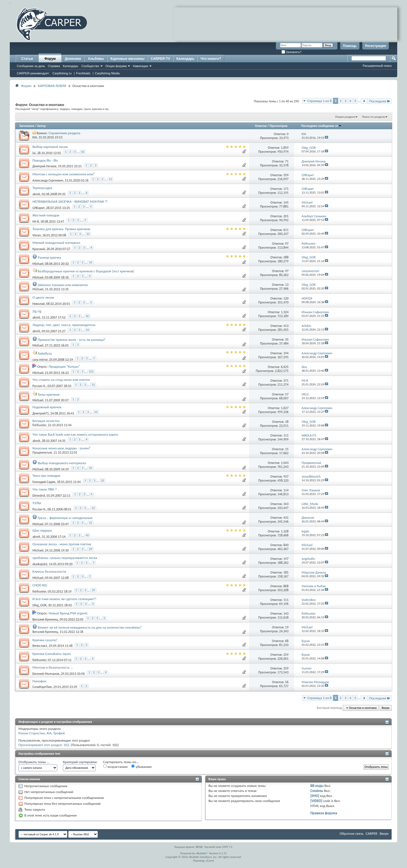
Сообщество (90, 66)
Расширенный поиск (377, 66)
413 (286, 326)
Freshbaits (83, 73)
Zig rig (37, 311)
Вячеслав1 (40, 646)
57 (287, 394)
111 (286, 435)
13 (287, 285)
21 (88, 234)
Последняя (380, 101)
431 (286, 518)
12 (110, 179)
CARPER (371, 833)
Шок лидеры (42, 530)
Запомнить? (292, 52)
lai (34, 153)
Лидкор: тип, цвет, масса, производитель (64, 325)
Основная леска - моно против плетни (62, 544)
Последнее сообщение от (321, 126)
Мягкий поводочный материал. (57, 243)
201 (286, 216)
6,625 (285, 367)
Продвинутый (42, 452)
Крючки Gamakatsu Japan (52, 654)
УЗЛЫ (37, 503)
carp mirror (40, 360)
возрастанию (115, 766)
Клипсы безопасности (49, 571)
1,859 (285, 148)
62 (83, 152)
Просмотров (278, 126)
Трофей (59, 733)
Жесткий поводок (46, 215)
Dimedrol (39, 496)
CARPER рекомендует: (33, 73)
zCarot (210, 861)
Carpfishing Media (107, 73)
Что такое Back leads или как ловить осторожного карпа (75, 434)
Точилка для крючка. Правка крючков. (62, 229)
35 (287, 339)
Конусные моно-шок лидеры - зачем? (61, 448)
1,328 (285, 531)
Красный (39, 249)
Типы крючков (49, 394)
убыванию (141, 766)
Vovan (37, 235)
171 (286, 189)
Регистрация (376, 46)
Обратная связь (352, 833)
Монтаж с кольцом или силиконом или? (63, 174)
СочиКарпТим (42, 687)
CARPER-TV (160, 59)
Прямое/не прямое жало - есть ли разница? (72, 340)
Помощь (350, 46)
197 (286, 559)
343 (286, 504)
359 (286, 175)
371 (286, 381)
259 (286, 655)
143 (286, 614)
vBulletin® (202, 853)
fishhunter (39, 425)
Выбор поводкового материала (62, 463)
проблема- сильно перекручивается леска (65, 558)
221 (91, 372)
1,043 (285, 463)
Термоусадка (42, 188)
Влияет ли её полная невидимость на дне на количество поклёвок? (90, 627)
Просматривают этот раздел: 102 (44, 745)
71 (287, 161)
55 (96, 412)
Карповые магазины (127, 59)
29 (90, 549)
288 (286, 257)
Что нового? (211, 59)
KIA (35, 137)
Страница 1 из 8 (319, 101)
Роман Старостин (32, 733)
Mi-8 (36, 221)
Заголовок (27, 126)
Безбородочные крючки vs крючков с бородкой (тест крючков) (86, 271)
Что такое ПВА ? (45, 489)
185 (286, 572)
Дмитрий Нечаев (44, 166)
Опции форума (116, 66)
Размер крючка (49, 257)
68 (287, 641)
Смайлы (317, 791)
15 (287, 449)
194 (286, 353)
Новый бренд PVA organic (68, 613)
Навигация (140, 66)
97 (287, 244)
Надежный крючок (47, 407)
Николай (39, 304)
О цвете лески (43, 297)
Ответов (261, 126)
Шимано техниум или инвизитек (63, 285)
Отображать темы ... (34, 762)
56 (287, 682)
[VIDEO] (316, 801)
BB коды (317, 786)
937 (286, 477)
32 (102, 481)
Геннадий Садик (44, 482)
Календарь (70, 66)
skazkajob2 (40, 564)
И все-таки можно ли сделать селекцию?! (64, 599)
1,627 (285, 408)
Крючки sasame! (45, 640)
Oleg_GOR (39, 605)
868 (286, 586)
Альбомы (96, 59)
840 (286, 545)
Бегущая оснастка (46, 421)
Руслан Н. (39, 386)
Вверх (385, 708)
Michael (38, 264)
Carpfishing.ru (62, 73)
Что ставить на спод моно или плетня (61, 380)
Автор (42, 126)
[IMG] (315, 796)
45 (87, 316)
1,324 (285, 312)
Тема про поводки (46, 476)
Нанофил (39, 681)
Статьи (27, 59)
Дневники (73, 59)
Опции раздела (345, 117)
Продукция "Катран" (64, 366)
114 (286, 490)
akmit (36, 194)
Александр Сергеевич (48, 180)
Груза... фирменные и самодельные (65, 518)
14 (87, 330)
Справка (54, 66)
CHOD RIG (40, 585)
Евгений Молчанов (46, 674)
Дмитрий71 (41, 413)
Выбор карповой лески (50, 147)
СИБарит (38, 208)
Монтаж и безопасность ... (53, 667)
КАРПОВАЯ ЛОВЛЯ (52, 86)
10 (90, 262)
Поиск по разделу (373, 117)
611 (286, 230)
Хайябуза (45, 353)
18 (287, 422)
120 (286, 298)
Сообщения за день (31, 66)
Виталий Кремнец (45, 619)
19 (287, 627)
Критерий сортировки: (80, 762)
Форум (50, 59)
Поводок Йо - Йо (45, 160)
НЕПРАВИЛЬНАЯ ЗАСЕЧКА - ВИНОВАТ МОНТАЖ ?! (70, 201)
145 (286, 202)
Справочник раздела (64, 133)
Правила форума (324, 813)
